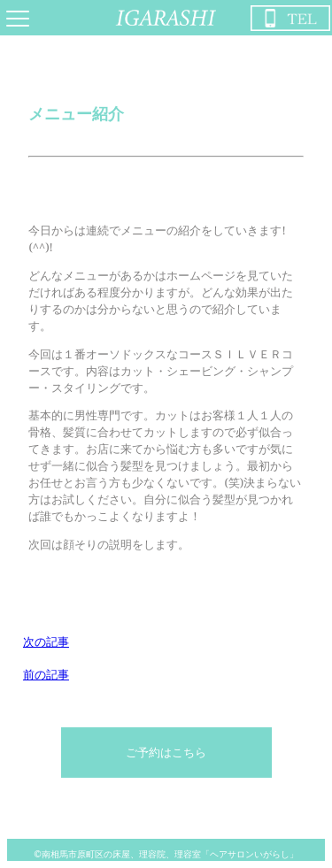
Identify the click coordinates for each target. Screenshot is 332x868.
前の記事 (46, 674)
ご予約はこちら (166, 752)
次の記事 (46, 641)
